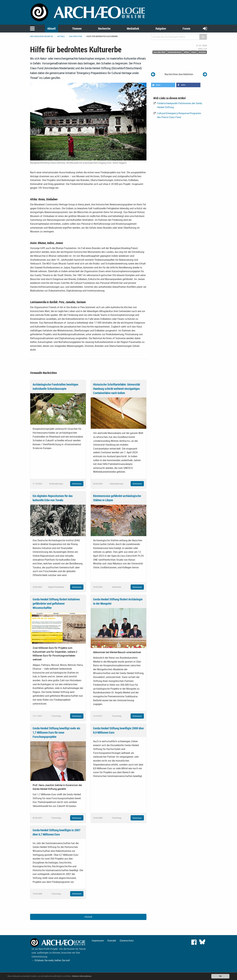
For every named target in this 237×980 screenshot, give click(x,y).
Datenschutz (127, 941)
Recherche (104, 28)
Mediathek (133, 28)
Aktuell (51, 28)
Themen (77, 28)
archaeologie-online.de (41, 36)
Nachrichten (76, 36)
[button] (163, 85)
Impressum (98, 941)
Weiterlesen (77, 484)
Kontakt (112, 941)
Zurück (88, 917)
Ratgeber (161, 28)
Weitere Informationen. (82, 976)
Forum (186, 28)
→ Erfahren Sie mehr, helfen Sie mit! (51, 960)
